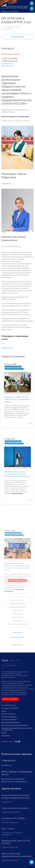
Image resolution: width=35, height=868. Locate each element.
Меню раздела (18, 37)
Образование (6, 736)
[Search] (13, 665)
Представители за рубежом (14, 782)
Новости (4, 711)
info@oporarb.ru (7, 64)
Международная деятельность (11, 722)
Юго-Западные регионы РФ (17, 624)
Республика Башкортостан (14, 409)
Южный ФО (18, 621)
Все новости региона (17, 581)
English (12, 660)
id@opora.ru (7, 765)
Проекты (4, 733)
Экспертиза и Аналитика (9, 720)
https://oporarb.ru (8, 66)
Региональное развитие (13, 27)
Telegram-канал (7, 349)
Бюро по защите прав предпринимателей (15, 725)
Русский (5, 660)
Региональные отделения (13, 779)
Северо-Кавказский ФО (17, 607)
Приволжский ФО (7, 29)
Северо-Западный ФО (17, 604)
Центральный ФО (17, 617)
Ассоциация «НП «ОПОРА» (10, 708)
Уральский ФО (18, 614)
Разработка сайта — (11, 742)
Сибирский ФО (17, 610)
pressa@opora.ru (7, 835)
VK (2, 345)
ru (32, 9)
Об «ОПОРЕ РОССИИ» (9, 705)
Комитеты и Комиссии (8, 714)
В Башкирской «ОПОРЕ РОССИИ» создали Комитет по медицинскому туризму (17, 440)
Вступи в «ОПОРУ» (10, 699)
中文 (18, 660)
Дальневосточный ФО (17, 597)
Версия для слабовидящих (10, 11)
